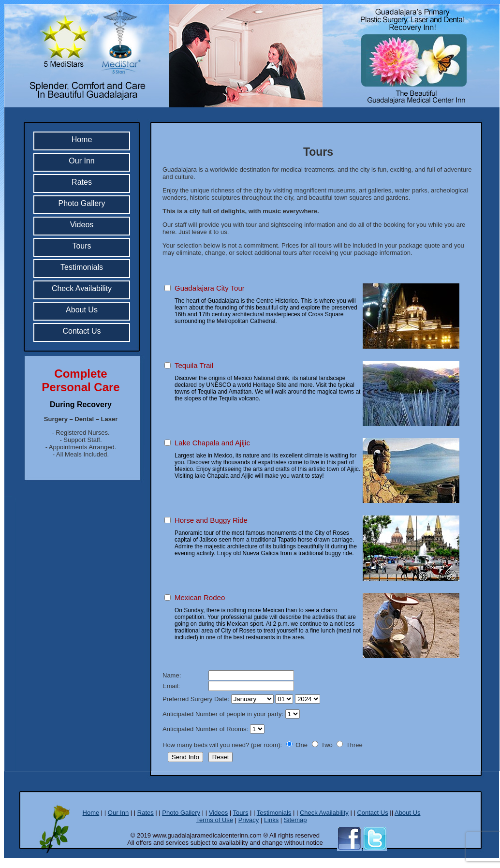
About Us (82, 310)
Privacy (249, 820)
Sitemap (295, 820)
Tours (81, 246)
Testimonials (82, 267)
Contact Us (81, 331)
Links (271, 820)
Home (82, 140)
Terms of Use (214, 820)
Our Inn (81, 161)
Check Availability (82, 288)
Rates (82, 182)
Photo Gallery (82, 203)
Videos (82, 225)
